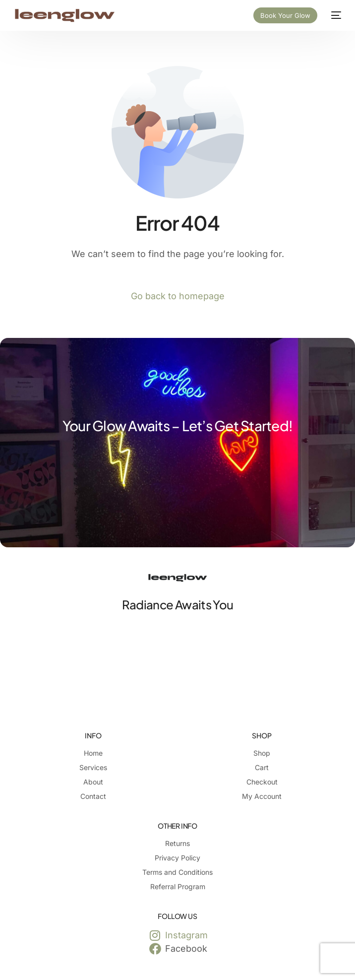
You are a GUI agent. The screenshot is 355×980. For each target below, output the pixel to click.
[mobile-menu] (334, 15)
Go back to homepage (178, 296)
